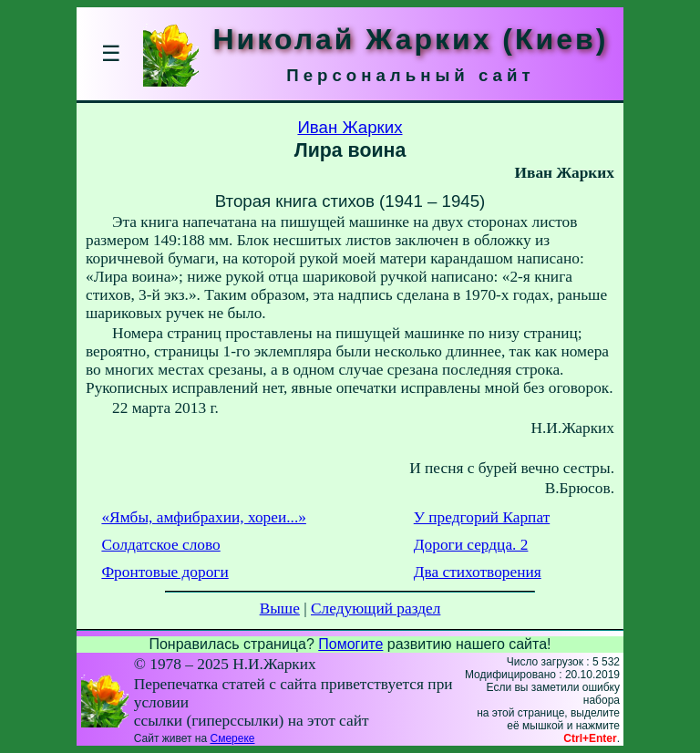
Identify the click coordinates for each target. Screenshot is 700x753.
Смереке (232, 738)
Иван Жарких (350, 127)
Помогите (350, 644)
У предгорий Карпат (482, 517)
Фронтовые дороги (165, 572)
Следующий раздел (376, 609)
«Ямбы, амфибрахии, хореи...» (203, 517)
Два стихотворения (478, 572)
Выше (280, 609)
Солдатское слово (160, 545)
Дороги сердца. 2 (471, 545)
